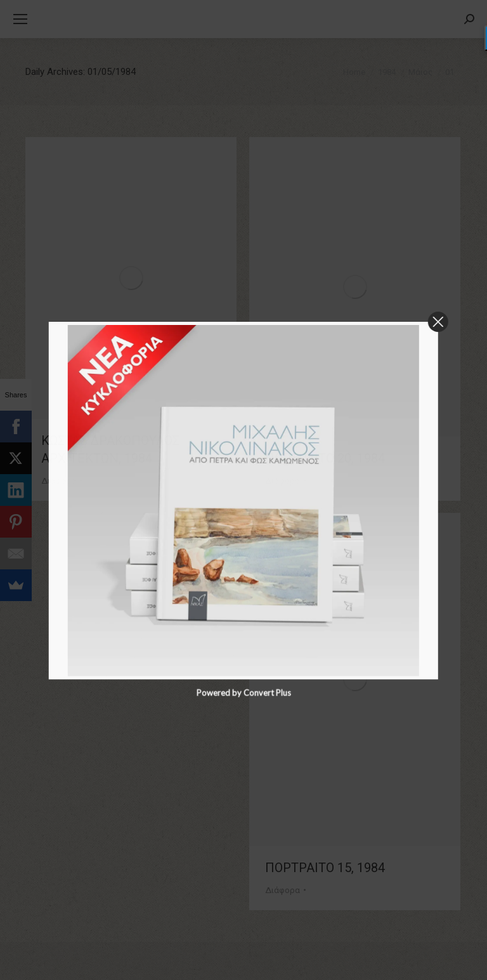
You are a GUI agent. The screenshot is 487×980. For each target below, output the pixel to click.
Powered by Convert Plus (243, 973)
